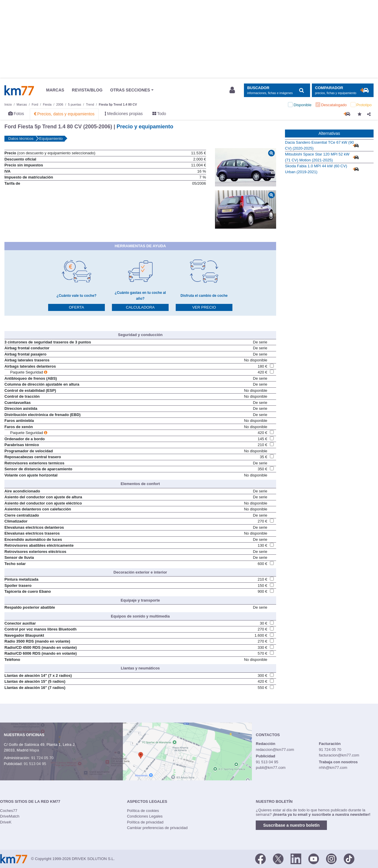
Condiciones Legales (145, 816)
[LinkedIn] (296, 858)
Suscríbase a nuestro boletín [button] (291, 825)
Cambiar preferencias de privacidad (157, 828)
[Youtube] (314, 858)
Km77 (19, 90)
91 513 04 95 (35, 764)
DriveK (6, 822)
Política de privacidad (145, 822)
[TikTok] (349, 858)
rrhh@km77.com (333, 768)
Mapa (34, 750)
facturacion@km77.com (339, 755)
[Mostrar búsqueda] (277, 90)
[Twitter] (278, 858)
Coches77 (9, 811)
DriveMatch (10, 816)
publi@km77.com (271, 768)
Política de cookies (143, 811)
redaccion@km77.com (275, 750)
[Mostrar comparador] (343, 90)
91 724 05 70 (42, 758)
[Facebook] (260, 858)
